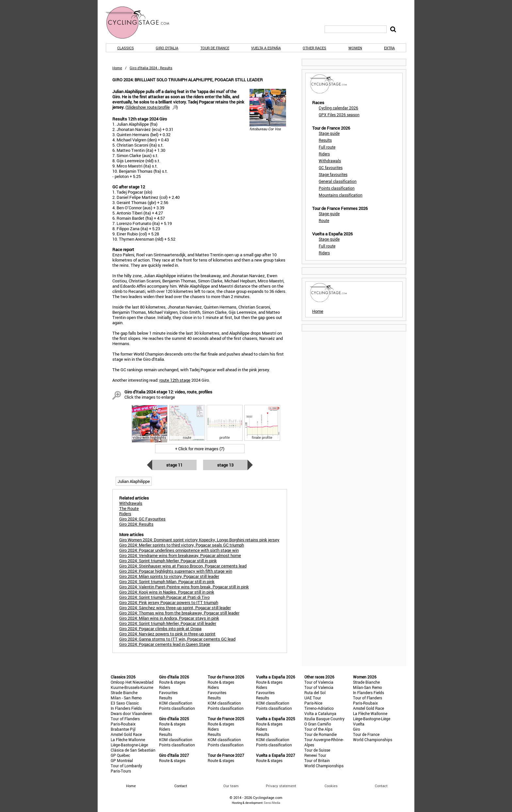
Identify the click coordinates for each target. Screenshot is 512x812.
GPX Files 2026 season (339, 115)
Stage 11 (174, 465)
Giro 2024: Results (136, 524)
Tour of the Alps (318, 729)
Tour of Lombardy (126, 766)
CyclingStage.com (142, 23)
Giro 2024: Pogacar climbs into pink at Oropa (160, 629)
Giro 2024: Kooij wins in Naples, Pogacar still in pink (167, 592)
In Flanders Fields (126, 708)
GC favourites (331, 167)
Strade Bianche (124, 693)
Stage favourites (333, 174)
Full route (327, 147)
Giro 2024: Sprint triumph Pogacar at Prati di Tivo (164, 597)
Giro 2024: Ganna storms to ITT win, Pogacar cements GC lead (177, 639)
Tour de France (215, 48)
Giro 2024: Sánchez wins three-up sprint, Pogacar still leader (175, 608)
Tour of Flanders (125, 719)
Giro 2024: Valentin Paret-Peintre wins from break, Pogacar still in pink (184, 587)
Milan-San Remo (368, 687)
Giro (357, 729)
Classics (126, 48)
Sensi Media (272, 803)
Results (325, 140)
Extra (389, 48)
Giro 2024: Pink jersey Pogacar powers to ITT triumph (169, 602)
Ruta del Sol (315, 693)
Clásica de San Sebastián (133, 750)
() (152, 107)
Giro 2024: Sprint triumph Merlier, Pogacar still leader (168, 623)
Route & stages (172, 682)
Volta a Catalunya (320, 713)
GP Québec (120, 755)
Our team (231, 786)
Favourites (168, 693)
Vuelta (359, 724)
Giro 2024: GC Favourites (142, 519)
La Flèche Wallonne (128, 740)
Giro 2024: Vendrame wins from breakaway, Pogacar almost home (180, 555)
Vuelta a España (266, 48)
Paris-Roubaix (123, 724)
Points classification (337, 188)
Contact (381, 786)
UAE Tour (313, 698)
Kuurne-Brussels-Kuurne (132, 687)
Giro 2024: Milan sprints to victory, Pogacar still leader (169, 576)
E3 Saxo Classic (125, 703)
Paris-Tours (121, 771)
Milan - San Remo (126, 698)
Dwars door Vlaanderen (131, 713)
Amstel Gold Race (126, 734)
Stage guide (329, 133)
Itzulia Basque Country (324, 719)
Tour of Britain (317, 760)
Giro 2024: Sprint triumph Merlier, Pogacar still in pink (168, 561)
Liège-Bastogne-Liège (129, 745)
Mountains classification (341, 195)
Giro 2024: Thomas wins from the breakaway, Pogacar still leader (179, 613)
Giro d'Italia (167, 48)
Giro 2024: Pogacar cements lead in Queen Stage (165, 644)
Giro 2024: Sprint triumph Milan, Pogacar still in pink (167, 581)
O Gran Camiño (318, 724)
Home (117, 68)
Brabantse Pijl (123, 729)
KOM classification (176, 703)
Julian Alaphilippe (134, 481)
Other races (314, 48)
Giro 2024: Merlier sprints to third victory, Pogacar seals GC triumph (182, 545)
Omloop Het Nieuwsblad (132, 682)
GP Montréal (122, 760)
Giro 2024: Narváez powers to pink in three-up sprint (167, 634)
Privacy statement (281, 786)
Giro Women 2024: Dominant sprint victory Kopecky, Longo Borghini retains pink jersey (199, 540)
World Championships (324, 766)
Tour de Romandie (320, 734)
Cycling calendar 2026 (338, 108)
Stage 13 (225, 465)
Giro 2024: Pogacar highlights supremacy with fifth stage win (176, 571)
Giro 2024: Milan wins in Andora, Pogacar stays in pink (169, 618)
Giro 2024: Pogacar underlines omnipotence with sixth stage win (179, 550)
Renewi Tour (315, 755)
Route (324, 220)
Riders (324, 154)
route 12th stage (175, 380)
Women (355, 48)
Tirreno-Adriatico (319, 708)
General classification (338, 181)
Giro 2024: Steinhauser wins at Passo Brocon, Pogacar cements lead (183, 566)
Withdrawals (330, 161)
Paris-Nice (313, 703)
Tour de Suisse (317, 750)
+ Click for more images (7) (200, 449)
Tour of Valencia (319, 682)
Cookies (331, 786)
